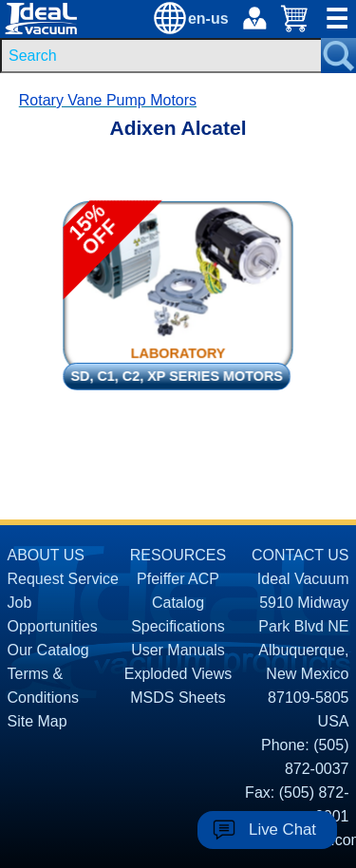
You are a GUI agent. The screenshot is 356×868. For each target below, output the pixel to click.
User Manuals (178, 650)
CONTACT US (300, 555)
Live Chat (282, 830)
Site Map (37, 721)
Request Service (63, 579)
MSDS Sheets (178, 698)
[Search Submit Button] (338, 56)
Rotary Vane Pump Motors (108, 100)
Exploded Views (178, 674)
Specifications (178, 626)
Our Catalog (48, 650)
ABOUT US (47, 555)
